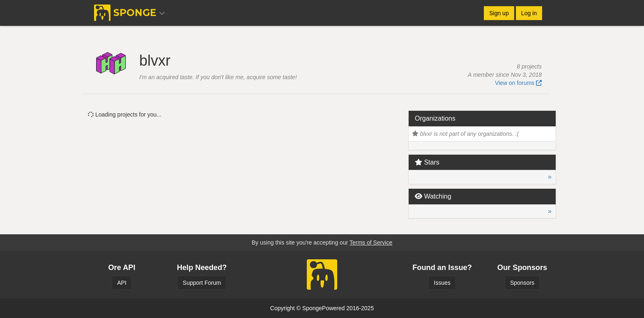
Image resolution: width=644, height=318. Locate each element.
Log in (529, 13)
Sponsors (522, 283)
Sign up (499, 13)
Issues (442, 283)
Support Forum (202, 283)
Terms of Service (371, 243)
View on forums (518, 83)
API (122, 283)
